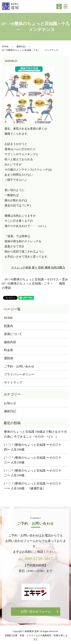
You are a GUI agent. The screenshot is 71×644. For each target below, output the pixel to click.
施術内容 (10, 342)
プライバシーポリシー (19, 374)
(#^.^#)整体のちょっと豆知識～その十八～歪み (36, 279)
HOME (5, 46)
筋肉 (41, 267)
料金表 (9, 350)
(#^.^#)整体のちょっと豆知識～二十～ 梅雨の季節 (34, 286)
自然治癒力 (58, 267)
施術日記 (21, 46)
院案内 (9, 326)
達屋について (13, 334)
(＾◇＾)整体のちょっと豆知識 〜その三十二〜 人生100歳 (33, 473)
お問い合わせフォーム (36, 611)
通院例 (9, 358)
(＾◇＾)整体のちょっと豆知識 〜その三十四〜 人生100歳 (33, 447)
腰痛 (48, 267)
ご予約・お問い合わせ (19, 366)
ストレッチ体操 (21, 267)
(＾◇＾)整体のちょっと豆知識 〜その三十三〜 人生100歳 (33, 460)
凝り (35, 267)
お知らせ (10, 403)
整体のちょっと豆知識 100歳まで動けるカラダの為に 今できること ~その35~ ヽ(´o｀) (35, 434)
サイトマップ (13, 383)
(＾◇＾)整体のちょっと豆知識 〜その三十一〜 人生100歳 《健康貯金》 (33, 486)
